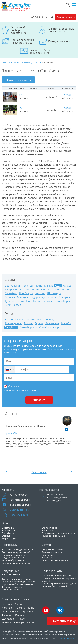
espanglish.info (67, 638)
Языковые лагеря (22, 63)
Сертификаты (9, 533)
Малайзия (11, 293)
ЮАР (8, 305)
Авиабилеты (48, 558)
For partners (48, 530)
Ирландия (28, 286)
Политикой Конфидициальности (20, 391)
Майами (30, 319)
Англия (15, 286)
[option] (39, 432)
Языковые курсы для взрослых (17, 549)
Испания (25, 289)
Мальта (49, 286)
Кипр (39, 286)
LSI (21, 108)
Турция (9, 301)
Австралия (11, 289)
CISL (21, 95)
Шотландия (54, 293)
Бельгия (10, 297)
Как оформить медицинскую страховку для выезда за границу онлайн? (59, 578)
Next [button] (72, 472)
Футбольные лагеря (12, 587)
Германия (54, 289)
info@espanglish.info (20, 500)
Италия (52, 297)
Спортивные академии (13, 555)
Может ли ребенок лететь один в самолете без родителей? (59, 585)
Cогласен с (15, 386)
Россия (17, 305)
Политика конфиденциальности (58, 533)
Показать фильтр (18, 80)
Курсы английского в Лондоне (17, 584)
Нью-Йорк (17, 319)
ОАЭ (29, 301)
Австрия (40, 293)
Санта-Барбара (28, 327)
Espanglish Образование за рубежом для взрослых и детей (16, 6)
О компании (8, 528)
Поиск (68, 5)
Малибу (66, 323)
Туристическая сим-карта (55, 560)
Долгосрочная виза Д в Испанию (19, 582)
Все (7, 286)
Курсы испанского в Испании (17, 579)
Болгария (64, 297)
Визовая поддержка (52, 552)
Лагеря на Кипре (10, 590)
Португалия (39, 289)
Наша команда (9, 530)
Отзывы (6, 536)
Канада (67, 286)
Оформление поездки (53, 549)
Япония (47, 301)
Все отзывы (39, 472)
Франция (22, 297)
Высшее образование (13, 560)
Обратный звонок (19, 510)
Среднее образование (13, 558)
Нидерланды (38, 297)
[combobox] (10, 369)
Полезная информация (53, 536)
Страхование (48, 555)
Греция (20, 301)
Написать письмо (19, 515)
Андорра (19, 622)
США (36, 63)
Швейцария (26, 293)
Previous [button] (6, 472)
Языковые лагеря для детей (16, 552)
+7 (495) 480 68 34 (40, 17)
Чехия (66, 289)
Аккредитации (9, 538)
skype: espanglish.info (21, 505)
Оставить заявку (66, 17)
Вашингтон (52, 323)
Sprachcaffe (11, 433)
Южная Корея (62, 301)
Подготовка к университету (16, 563)
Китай (37, 301)
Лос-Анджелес (14, 323)
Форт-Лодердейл (48, 319)
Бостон (28, 323)
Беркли (39, 323)
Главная (6, 63)
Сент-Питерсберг (49, 327)
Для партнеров (49, 528)
